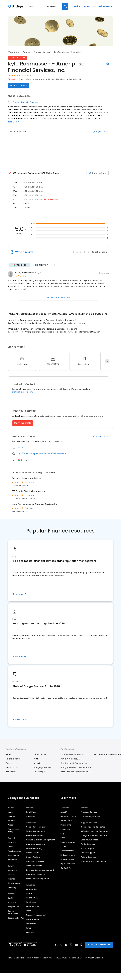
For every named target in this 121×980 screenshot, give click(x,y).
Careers (64, 846)
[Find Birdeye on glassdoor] (81, 944)
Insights (11, 879)
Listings (11, 812)
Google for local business (37, 827)
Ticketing (12, 887)
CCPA (65, 958)
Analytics (12, 902)
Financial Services (42, 52)
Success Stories (67, 850)
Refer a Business (88, 857)
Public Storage (32, 919)
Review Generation (35, 835)
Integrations (13, 906)
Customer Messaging (36, 844)
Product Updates (68, 842)
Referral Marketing (34, 848)
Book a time (66, 825)
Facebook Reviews (34, 865)
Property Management (36, 915)
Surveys (11, 874)
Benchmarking (14, 883)
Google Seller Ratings (14, 830)
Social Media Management (38, 878)
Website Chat (32, 852)
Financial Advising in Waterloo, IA (76, 771)
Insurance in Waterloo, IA (72, 754)
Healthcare (31, 902)
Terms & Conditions (17, 958)
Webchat (12, 842)
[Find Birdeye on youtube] (76, 944)
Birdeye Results (67, 859)
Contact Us (66, 868)
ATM (36, 759)
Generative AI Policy (78, 958)
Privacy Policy (33, 958)
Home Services (33, 906)
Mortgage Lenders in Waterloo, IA (76, 767)
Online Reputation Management (41, 840)
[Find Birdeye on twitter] (61, 944)
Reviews (11, 816)
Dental (29, 893)
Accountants (12, 767)
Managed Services (89, 812)
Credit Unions (40, 754)
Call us (20, 447)
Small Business (33, 812)
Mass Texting (14, 855)
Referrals (12, 820)
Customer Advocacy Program (94, 861)
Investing (38, 763)
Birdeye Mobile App (16, 918)
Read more (14, 122)
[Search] (65, 6)
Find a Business (88, 844)
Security (44, 958)
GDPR (52, 958)
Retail (29, 928)
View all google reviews (58, 297)
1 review (29, 75)
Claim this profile (23, 423)
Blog (62, 833)
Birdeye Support (88, 852)
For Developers (88, 848)
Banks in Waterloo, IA (70, 759)
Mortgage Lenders (42, 767)
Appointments (14, 851)
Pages (10, 825)
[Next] (107, 361)
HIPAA (58, 958)
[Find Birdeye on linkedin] (66, 944)
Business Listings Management (40, 870)
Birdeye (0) (42, 265)
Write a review (82, 6)
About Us (65, 812)
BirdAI (10, 898)
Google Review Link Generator (94, 835)
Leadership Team (68, 816)
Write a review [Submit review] (19, 86)
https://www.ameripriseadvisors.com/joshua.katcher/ (42, 453)
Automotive (32, 889)
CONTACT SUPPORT (99, 944)
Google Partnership (13, 912)
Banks (9, 763)
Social (10, 846)
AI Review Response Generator (95, 831)
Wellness (30, 932)
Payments (12, 859)
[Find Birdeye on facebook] (55, 944)
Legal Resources (68, 863)
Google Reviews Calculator (93, 827)
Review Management (36, 831)
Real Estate (31, 923)
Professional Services (90, 816)
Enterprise (31, 816)
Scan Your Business (90, 840)
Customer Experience (36, 874)
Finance (27, 52)
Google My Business (35, 861)
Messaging (13, 870)
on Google (36, 272)
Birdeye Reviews (68, 855)
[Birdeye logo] (16, 6)
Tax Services (12, 771)
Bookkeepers (40, 771)
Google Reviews (33, 857)
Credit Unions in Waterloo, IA (74, 763)
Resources (65, 829)
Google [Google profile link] (23, 460)
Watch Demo (66, 820)
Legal (28, 910)
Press (63, 838)
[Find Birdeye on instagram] (71, 944)
